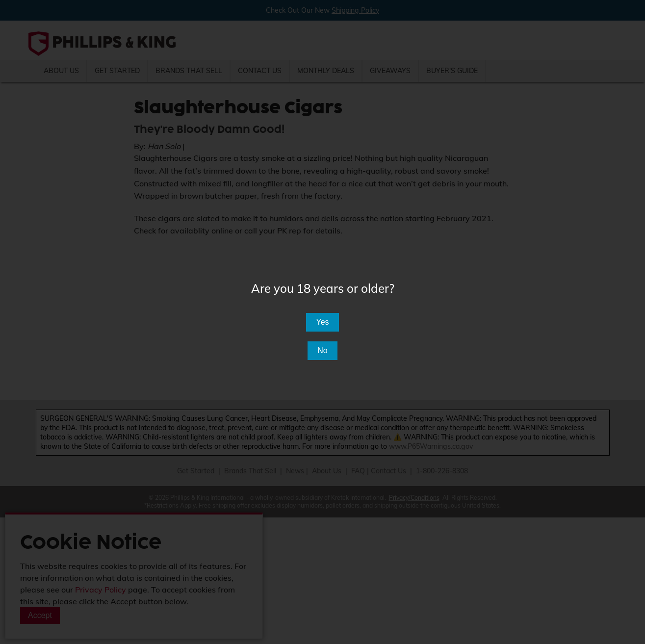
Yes (322, 322)
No (322, 350)
